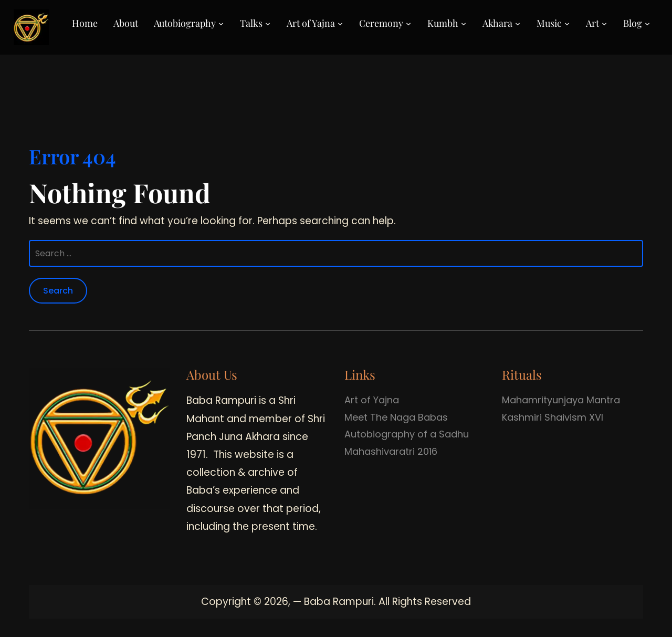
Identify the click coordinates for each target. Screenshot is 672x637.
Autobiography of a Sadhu (407, 434)
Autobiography (185, 23)
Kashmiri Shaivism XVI (553, 417)
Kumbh (443, 23)
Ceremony (381, 23)
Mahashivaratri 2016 (391, 451)
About (126, 23)
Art (592, 23)
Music (549, 23)
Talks (251, 23)
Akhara (497, 23)
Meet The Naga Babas (396, 417)
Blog (633, 23)
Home (85, 23)
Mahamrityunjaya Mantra (561, 400)
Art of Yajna (311, 23)
